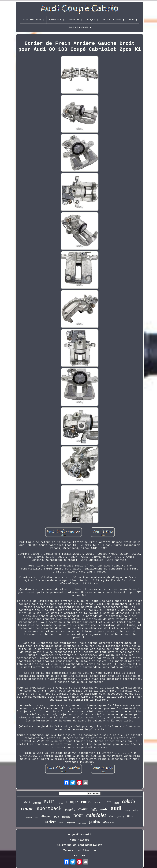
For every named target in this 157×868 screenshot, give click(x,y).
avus (61, 823)
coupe (72, 801)
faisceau (66, 817)
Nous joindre (80, 840)
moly (104, 809)
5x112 (49, 802)
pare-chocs (82, 823)
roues (86, 802)
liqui (108, 802)
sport (98, 802)
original (29, 817)
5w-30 (60, 803)
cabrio (129, 801)
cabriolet (96, 815)
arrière (51, 822)
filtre (130, 816)
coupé (27, 808)
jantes (94, 821)
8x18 (56, 817)
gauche (70, 810)
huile (94, 809)
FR (84, 856)
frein (117, 803)
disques (46, 816)
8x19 (27, 802)
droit (112, 817)
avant (83, 809)
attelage (37, 803)
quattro (127, 810)
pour (78, 815)
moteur (135, 810)
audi (116, 808)
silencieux (109, 822)
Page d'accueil (80, 835)
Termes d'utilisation (80, 850)
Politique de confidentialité (80, 845)
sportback (49, 809)
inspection (71, 823)
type (37, 817)
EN (75, 856)
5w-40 (121, 817)
